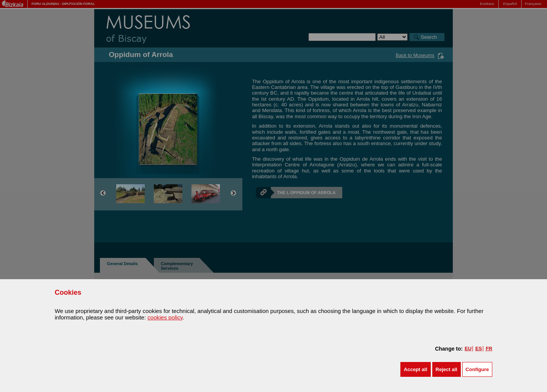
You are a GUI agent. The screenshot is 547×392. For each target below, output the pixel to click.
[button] (415, 369)
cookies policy (165, 317)
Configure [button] (477, 369)
